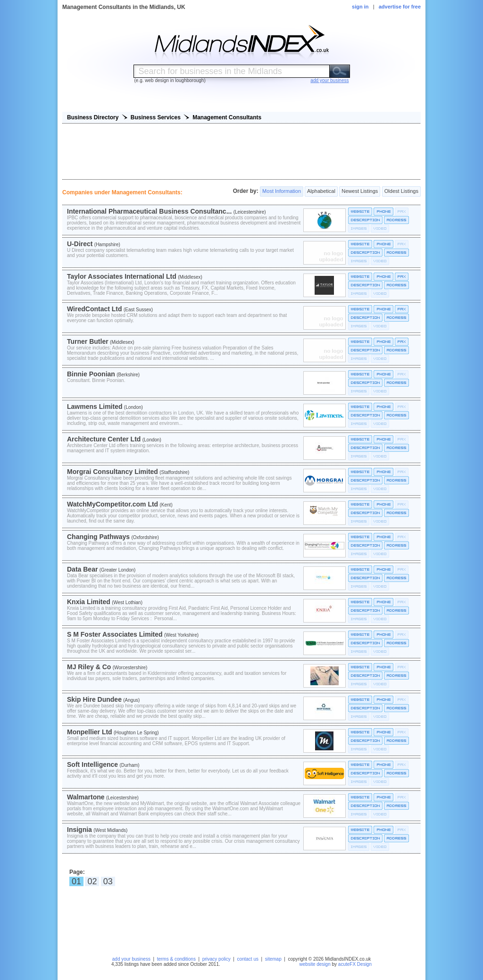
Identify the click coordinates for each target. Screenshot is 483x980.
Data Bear (82, 569)
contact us (248, 959)
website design (315, 964)
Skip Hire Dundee (94, 699)
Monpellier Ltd (90, 732)
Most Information (282, 191)
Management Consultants (227, 117)
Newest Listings (360, 191)
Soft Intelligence (92, 764)
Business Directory (93, 117)
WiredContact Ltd (95, 309)
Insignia (79, 830)
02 (92, 881)
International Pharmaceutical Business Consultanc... (149, 211)
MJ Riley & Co (89, 667)
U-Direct (80, 244)
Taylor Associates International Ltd (122, 276)
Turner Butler (88, 341)
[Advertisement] (241, 151)
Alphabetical (321, 191)
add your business (131, 959)
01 (76, 881)
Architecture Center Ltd (104, 439)
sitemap (273, 959)
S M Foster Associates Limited (115, 634)
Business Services (156, 117)
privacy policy (217, 959)
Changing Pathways (98, 537)
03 (108, 881)
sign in (360, 7)
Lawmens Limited (95, 407)
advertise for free (400, 7)
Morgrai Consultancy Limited (112, 472)
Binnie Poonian (91, 374)
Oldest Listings (401, 191)
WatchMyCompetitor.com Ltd (112, 504)
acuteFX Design (355, 964)
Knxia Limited (89, 602)
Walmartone (86, 797)
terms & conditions (176, 959)
